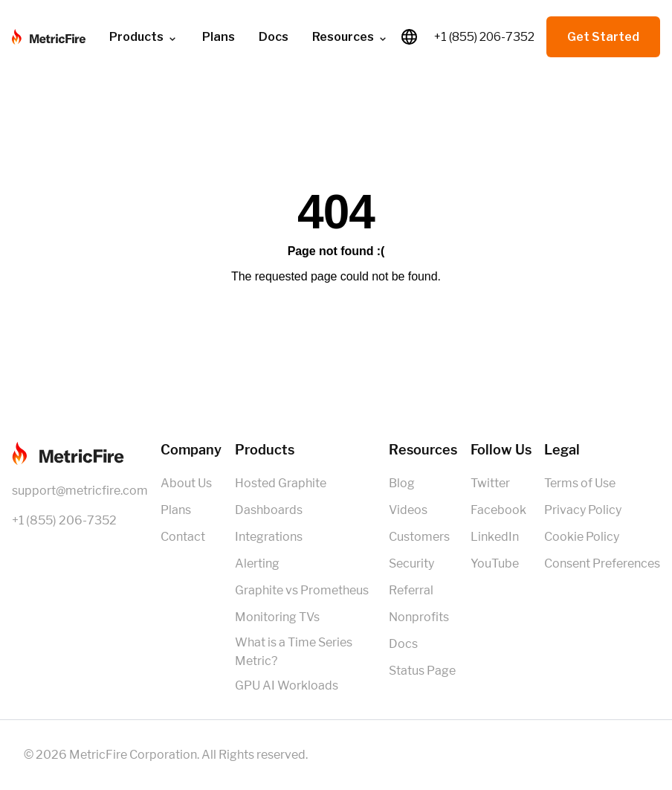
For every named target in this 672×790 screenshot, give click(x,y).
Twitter (490, 483)
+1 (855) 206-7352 (484, 37)
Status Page (422, 671)
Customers (419, 537)
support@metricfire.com (80, 491)
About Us (186, 483)
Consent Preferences (602, 563)
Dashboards (269, 510)
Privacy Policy (583, 510)
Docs (274, 37)
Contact (183, 537)
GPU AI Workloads (287, 685)
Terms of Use (580, 483)
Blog (402, 483)
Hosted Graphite (281, 483)
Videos (408, 510)
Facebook (498, 510)
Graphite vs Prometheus (302, 590)
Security (411, 563)
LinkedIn (495, 537)
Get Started (603, 37)
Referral (411, 590)
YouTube (495, 563)
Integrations (269, 537)
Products (144, 37)
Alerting (257, 563)
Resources (350, 37)
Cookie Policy (582, 537)
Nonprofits (419, 617)
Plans (219, 37)
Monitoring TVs (277, 617)
